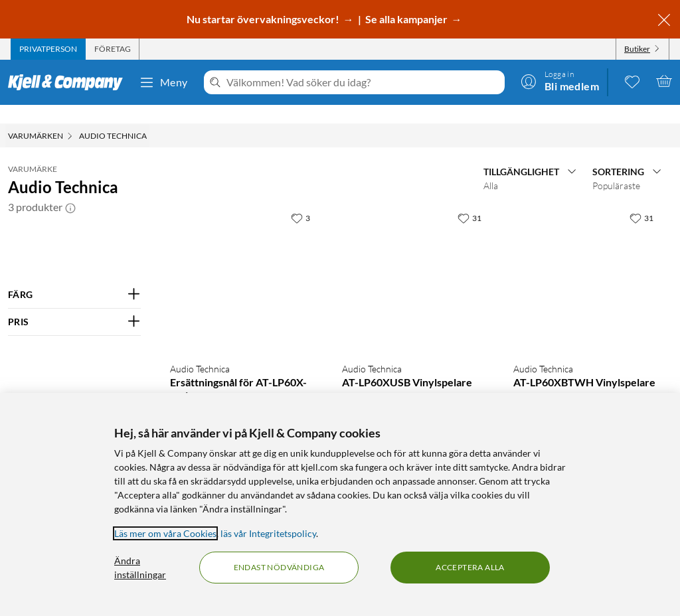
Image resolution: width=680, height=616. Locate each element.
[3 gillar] (300, 199)
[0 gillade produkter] (632, 81)
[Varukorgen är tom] (664, 81)
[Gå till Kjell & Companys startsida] (69, 82)
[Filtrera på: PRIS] (74, 303)
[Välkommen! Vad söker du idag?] (363, 82)
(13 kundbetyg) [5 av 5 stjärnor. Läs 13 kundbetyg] (604, 381)
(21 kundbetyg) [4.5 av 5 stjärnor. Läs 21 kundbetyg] (433, 381)
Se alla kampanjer (407, 19)
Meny (163, 82)
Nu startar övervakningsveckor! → (271, 19)
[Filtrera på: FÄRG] (74, 276)
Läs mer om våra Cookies (165, 533)
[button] (70, 189)
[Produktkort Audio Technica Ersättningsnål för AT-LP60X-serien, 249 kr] (243, 260)
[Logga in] (560, 81)
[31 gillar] (469, 199)
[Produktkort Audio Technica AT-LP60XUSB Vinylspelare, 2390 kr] (415, 260)
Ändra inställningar (140, 568)
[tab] (48, 49)
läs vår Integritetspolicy (268, 533)
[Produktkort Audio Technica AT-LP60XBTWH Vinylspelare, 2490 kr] (586, 260)
